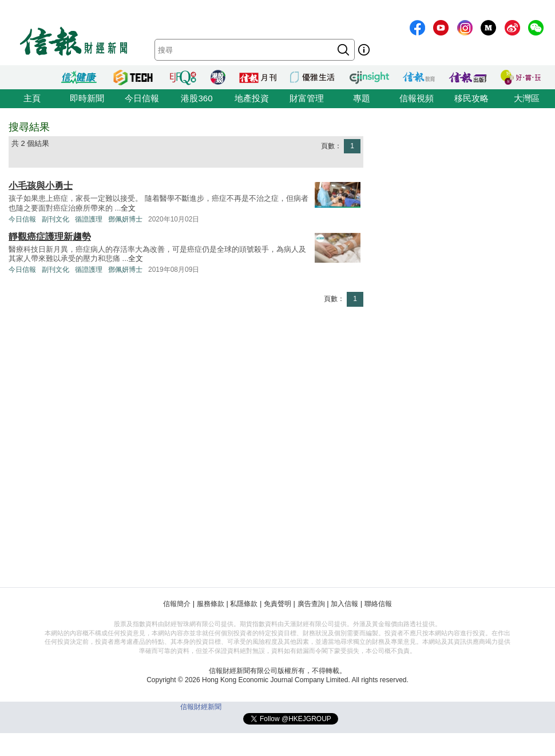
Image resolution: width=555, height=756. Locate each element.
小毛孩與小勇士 (41, 186)
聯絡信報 (378, 604)
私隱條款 (244, 604)
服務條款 (211, 604)
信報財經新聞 (201, 707)
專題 (362, 98)
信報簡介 (177, 604)
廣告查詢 (311, 604)
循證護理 (89, 219)
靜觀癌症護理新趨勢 (50, 237)
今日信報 (142, 98)
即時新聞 (87, 98)
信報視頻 (417, 98)
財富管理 (307, 98)
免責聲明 (277, 604)
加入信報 (344, 604)
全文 (128, 208)
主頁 (32, 98)
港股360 (197, 98)
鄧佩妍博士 (125, 219)
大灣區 (527, 98)
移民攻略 (471, 98)
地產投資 (252, 98)
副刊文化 (55, 219)
